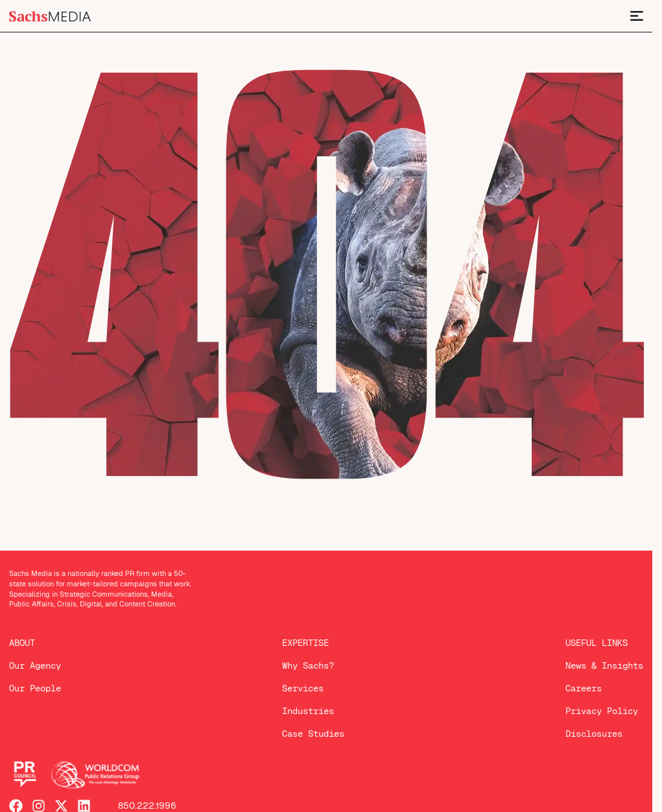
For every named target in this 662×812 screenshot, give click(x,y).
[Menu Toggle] (637, 16)
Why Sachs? (308, 665)
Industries (308, 711)
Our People (35, 688)
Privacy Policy (602, 711)
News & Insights (604, 665)
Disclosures (594, 734)
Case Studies (313, 734)
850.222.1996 (147, 806)
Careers (584, 688)
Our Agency (35, 665)
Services (303, 688)
